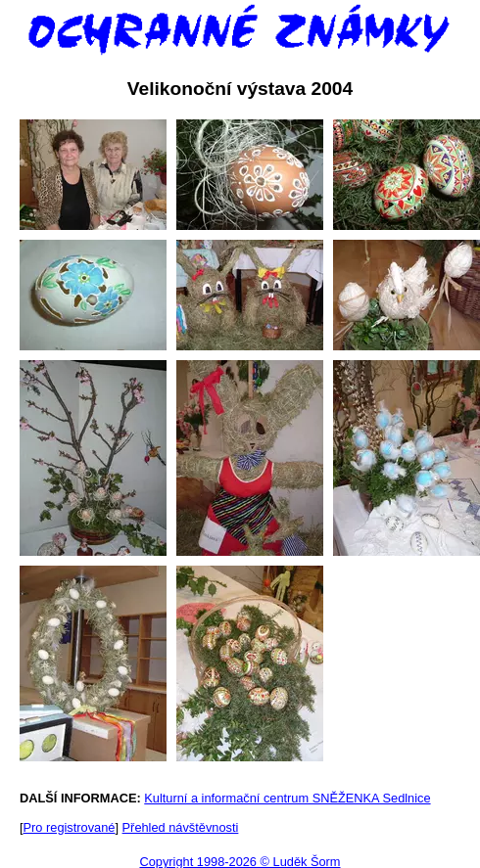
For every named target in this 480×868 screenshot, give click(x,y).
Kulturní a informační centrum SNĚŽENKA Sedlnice (287, 798)
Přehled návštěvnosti (181, 827)
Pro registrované (70, 827)
